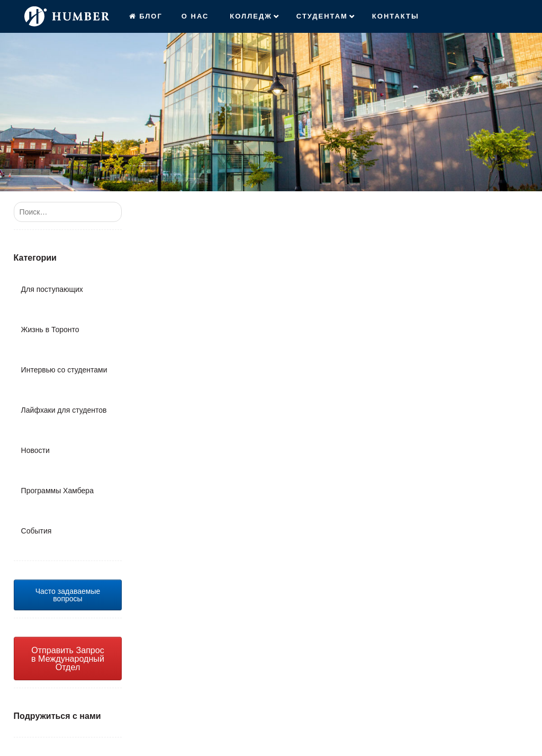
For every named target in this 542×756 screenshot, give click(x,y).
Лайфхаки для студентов (64, 410)
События (37, 531)
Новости (35, 450)
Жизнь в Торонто (50, 330)
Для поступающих (52, 289)
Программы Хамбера (57, 491)
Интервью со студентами (64, 370)
